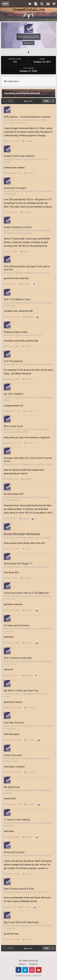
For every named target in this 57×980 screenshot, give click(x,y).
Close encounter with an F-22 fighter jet (26, 593)
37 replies (27, 675)
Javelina (38, 335)
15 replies (28, 379)
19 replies (26, 479)
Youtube (39, 970)
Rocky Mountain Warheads (22, 534)
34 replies (25, 284)
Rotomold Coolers (14, 852)
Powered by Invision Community (28, 976)
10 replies (29, 740)
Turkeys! (46, 273)
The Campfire (46, 464)
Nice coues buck (13, 426)
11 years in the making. (17, 820)
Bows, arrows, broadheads (39, 538)
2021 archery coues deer (18, 658)
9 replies (24, 252)
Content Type (12, 81)
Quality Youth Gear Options (19, 156)
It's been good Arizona (16, 625)
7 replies (29, 173)
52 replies (29, 804)
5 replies (24, 519)
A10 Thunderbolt (13, 361)
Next (47, 101)
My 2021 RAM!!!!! (14, 394)
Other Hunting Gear (43, 856)
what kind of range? (15, 188)
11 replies (28, 643)
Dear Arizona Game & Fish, (19, 889)
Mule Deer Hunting (46, 364)
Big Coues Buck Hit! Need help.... (23, 922)
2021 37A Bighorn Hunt (17, 299)
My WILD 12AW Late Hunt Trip (21, 691)
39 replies (28, 411)
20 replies (27, 874)
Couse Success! (13, 755)
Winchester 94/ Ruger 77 (18, 563)
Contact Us (34, 964)
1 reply (26, 549)
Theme (23, 964)
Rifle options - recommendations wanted (27, 117)
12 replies (26, 212)
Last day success (14, 722)
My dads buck (12, 787)
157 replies (25, 907)
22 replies (27, 141)
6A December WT (14, 494)
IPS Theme (23, 961)
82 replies (29, 708)
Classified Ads (43, 567)
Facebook (19, 970)
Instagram (32, 970)
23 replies (29, 772)
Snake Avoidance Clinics (18, 227)
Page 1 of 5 (28, 101)
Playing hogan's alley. (16, 332)
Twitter (25, 970)
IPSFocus (34, 961)
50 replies (28, 610)
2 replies (27, 346)
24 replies (28, 317)
